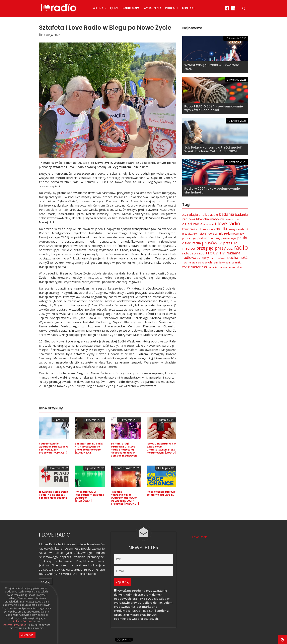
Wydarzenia (152, 8)
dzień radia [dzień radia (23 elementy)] (192, 224)
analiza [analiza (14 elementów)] (204, 215)
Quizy (114, 8)
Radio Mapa (131, 8)
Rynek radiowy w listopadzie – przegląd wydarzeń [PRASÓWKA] (90, 496)
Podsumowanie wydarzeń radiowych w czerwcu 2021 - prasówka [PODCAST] (54, 448)
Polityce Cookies (23, 622)
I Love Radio (199, 537)
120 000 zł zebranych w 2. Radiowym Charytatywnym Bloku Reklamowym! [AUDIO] (161, 448)
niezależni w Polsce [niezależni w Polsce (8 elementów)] (194, 234)
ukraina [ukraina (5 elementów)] (200, 263)
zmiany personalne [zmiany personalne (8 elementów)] (230, 267)
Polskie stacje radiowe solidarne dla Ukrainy (161, 493)
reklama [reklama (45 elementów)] (217, 253)
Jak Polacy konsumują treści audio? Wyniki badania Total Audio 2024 (213, 149)
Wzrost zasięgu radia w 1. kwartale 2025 (212, 67)
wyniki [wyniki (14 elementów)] (237, 262)
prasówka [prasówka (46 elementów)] (212, 243)
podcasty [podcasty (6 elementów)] (215, 238)
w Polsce (56, 553)
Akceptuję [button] (27, 635)
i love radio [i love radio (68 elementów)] (228, 223)
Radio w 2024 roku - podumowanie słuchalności (212, 190)
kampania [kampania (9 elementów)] (189, 229)
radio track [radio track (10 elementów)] (189, 253)
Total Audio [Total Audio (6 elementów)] (189, 263)
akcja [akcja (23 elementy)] (193, 214)
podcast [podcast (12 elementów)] (203, 238)
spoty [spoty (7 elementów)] (205, 258)
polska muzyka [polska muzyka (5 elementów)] (229, 238)
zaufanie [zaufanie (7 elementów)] (212, 267)
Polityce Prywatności (15, 625)
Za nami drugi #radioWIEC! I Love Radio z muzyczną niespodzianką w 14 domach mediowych (124, 450)
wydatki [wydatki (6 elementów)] (227, 263)
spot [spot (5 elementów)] (199, 258)
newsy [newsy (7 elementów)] (232, 229)
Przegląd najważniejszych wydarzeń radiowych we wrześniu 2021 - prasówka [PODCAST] (125, 498)
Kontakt (189, 8)
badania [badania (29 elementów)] (226, 214)
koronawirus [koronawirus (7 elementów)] (208, 229)
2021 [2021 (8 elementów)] (185, 215)
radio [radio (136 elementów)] (241, 247)
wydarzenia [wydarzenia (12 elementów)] (213, 262)
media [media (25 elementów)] (221, 229)
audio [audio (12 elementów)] (214, 215)
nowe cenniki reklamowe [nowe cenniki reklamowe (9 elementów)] (223, 233)
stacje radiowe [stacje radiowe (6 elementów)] (218, 258)
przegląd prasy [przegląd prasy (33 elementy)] (211, 248)
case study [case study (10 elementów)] (232, 219)
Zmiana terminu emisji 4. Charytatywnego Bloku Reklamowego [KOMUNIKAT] (89, 448)
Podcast (172, 8)
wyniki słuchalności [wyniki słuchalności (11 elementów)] (195, 267)
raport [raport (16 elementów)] (202, 253)
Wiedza (99, 8)
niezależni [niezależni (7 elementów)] (242, 229)
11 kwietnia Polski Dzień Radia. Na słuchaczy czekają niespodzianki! (54, 495)
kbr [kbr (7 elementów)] (198, 229)
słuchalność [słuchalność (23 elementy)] (237, 257)
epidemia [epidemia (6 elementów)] (209, 224)
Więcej (46, 581)
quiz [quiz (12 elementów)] (230, 248)
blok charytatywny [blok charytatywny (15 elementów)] (210, 219)
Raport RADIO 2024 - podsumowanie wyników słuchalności (214, 108)
